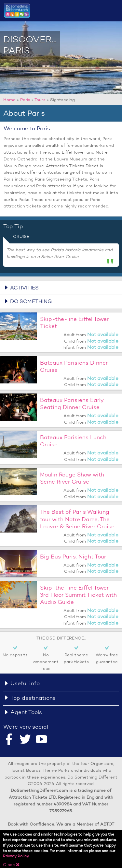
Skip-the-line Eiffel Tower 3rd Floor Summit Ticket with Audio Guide (78, 595)
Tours (40, 100)
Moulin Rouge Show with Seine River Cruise (72, 478)
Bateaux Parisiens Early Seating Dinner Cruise (72, 404)
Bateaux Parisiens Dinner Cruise (74, 366)
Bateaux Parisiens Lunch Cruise (73, 441)
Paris (25, 100)
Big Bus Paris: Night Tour (73, 557)
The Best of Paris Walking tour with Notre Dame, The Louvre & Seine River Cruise (77, 519)
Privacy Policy (16, 857)
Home (9, 100)
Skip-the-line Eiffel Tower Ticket (74, 323)
